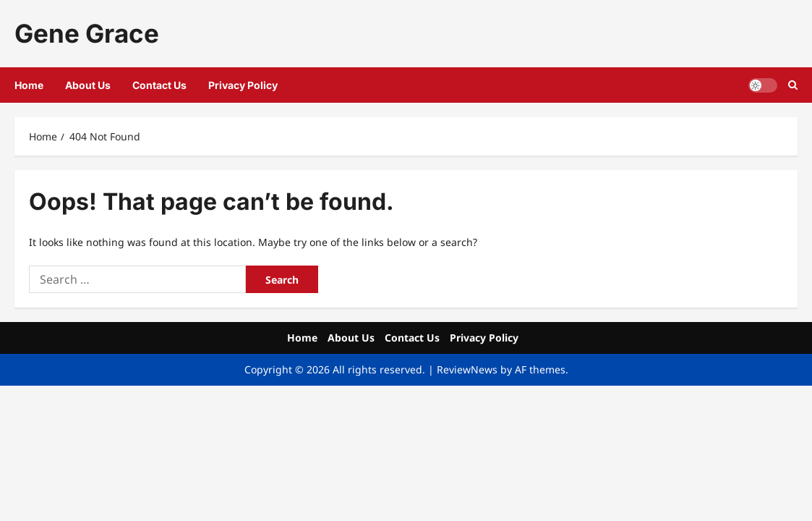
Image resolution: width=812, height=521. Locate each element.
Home (29, 85)
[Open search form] (793, 85)
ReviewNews (467, 369)
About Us (88, 85)
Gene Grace (87, 33)
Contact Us (159, 85)
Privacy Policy (243, 85)
